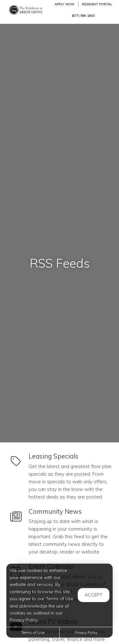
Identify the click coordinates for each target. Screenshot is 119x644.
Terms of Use (33, 632)
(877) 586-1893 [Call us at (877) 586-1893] (83, 16)
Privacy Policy (86, 632)
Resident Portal (97, 4)
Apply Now (64, 4)
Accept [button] (94, 595)
